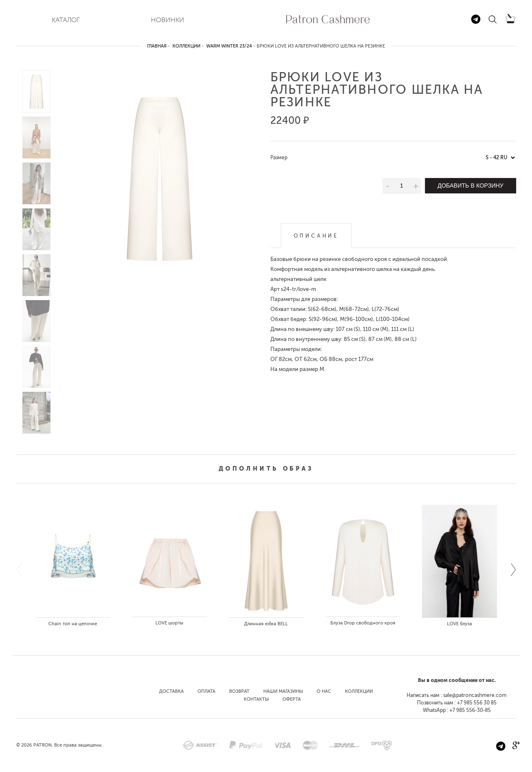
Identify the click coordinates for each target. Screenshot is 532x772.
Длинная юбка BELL (266, 624)
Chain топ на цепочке (73, 624)
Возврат (239, 691)
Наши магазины (283, 691)
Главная (157, 46)
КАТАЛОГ (66, 20)
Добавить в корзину (470, 185)
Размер (279, 158)
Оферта (292, 699)
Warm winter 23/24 (229, 46)
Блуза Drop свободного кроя (363, 623)
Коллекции (186, 46)
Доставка (171, 691)
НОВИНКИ (167, 20)
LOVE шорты (169, 623)
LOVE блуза (460, 624)
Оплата (206, 691)
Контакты (256, 699)
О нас (324, 691)
